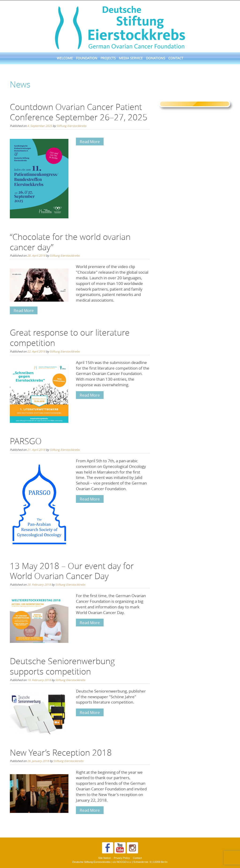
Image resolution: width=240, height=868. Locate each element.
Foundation (87, 58)
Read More (90, 142)
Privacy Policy (122, 858)
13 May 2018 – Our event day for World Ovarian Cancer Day (72, 571)
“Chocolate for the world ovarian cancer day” (70, 242)
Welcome (65, 58)
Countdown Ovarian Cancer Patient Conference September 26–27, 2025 (79, 112)
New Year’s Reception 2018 (61, 752)
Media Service (131, 58)
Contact (176, 58)
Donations (156, 58)
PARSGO (26, 441)
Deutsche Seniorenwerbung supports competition (62, 666)
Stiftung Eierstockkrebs (71, 126)
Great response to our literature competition (70, 338)
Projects (108, 58)
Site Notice (104, 858)
